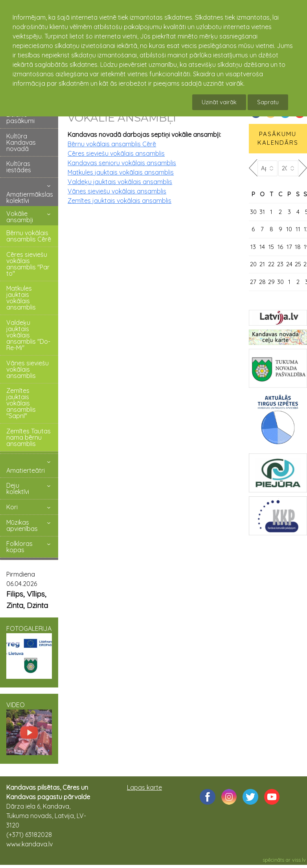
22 (271, 264)
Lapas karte (144, 787)
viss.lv (299, 860)
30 (253, 212)
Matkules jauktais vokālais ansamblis (21, 298)
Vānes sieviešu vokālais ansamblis (28, 369)
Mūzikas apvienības (22, 525)
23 (280, 264)
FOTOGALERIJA (29, 652)
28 (262, 282)
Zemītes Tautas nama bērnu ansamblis (28, 437)
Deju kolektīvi (18, 488)
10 (289, 229)
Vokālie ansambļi (20, 217)
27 (253, 282)
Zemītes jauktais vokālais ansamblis (119, 201)
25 (298, 264)
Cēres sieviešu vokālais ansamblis (116, 153)
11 (298, 229)
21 (262, 264)
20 (253, 264)
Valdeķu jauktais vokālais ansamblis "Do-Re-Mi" (28, 335)
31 (262, 212)
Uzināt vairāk (219, 102)
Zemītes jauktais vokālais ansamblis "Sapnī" (21, 403)
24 (289, 264)
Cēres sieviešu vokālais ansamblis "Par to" (28, 264)
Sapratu (268, 102)
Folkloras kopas (19, 547)
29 (271, 282)
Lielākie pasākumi (20, 118)
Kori (12, 507)
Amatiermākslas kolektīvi (30, 197)
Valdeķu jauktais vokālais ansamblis (120, 182)
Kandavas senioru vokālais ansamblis (122, 163)
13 (253, 247)
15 (271, 247)
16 (280, 247)
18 (298, 247)
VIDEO (29, 728)
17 (289, 247)
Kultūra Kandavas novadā (21, 142)
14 (262, 247)
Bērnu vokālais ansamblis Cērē (29, 236)
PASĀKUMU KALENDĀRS (278, 138)
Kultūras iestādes (19, 167)
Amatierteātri (26, 470)
